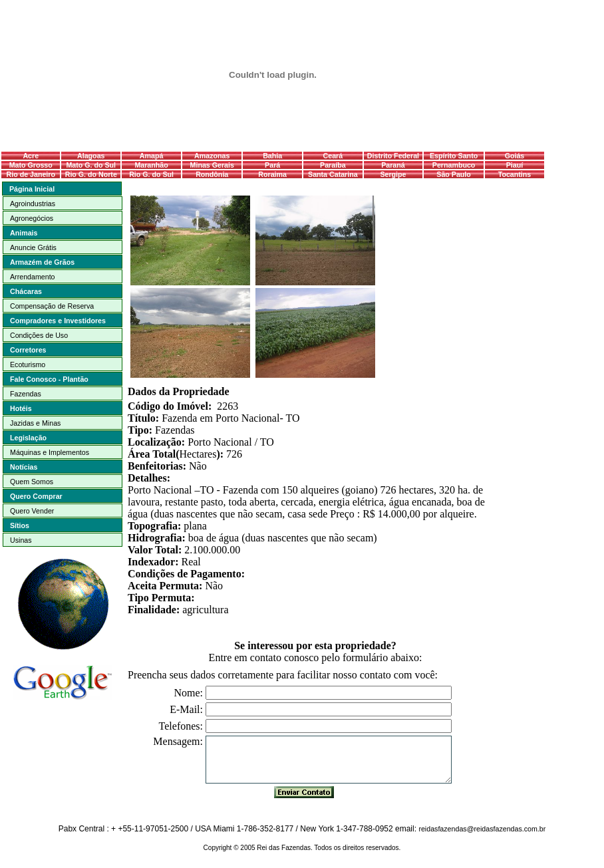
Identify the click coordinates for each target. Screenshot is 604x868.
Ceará (333, 156)
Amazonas (212, 156)
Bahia (272, 156)
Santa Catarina (333, 174)
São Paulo (454, 174)
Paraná (393, 165)
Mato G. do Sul (91, 165)
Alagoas (91, 156)
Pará (272, 165)
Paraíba (333, 165)
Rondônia (212, 174)
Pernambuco (454, 165)
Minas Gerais (212, 165)
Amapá (152, 156)
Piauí (515, 165)
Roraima (272, 174)
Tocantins (515, 174)
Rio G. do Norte (91, 174)
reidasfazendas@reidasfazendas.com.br (482, 829)
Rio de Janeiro (31, 174)
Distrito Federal (393, 156)
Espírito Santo (454, 156)
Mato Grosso (31, 165)
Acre (31, 156)
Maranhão (151, 165)
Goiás (515, 156)
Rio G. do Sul (151, 174)
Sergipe (393, 174)
